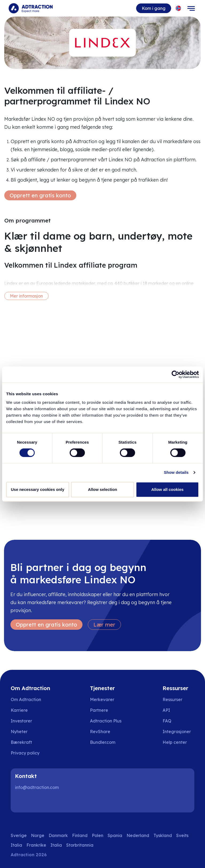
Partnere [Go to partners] (99, 710)
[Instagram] (38, 802)
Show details (176, 472)
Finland (80, 835)
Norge (38, 835)
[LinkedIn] (21, 802)
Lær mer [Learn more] (104, 625)
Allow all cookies (167, 489)
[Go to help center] (178, 742)
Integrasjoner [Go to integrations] (177, 732)
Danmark (58, 835)
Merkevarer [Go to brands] (102, 699)
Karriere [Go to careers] (19, 710)
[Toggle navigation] (191, 8)
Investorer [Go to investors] (21, 721)
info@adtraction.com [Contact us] (37, 787)
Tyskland (163, 835)
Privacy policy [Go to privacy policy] (25, 753)
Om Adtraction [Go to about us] (26, 699)
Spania (115, 835)
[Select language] (178, 8)
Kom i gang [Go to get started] (154, 8)
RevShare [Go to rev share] (100, 732)
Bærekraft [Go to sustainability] (21, 742)
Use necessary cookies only (38, 489)
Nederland (138, 835)
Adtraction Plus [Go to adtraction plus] (106, 721)
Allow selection (102, 489)
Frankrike (36, 845)
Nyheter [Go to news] (19, 732)
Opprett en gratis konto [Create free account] (40, 195)
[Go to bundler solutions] (106, 742)
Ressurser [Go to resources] (172, 699)
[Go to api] (178, 710)
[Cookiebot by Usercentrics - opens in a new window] (176, 374)
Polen (98, 835)
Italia (16, 845)
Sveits (182, 835)
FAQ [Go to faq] (167, 721)
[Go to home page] (31, 8)
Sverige (19, 835)
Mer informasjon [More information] (26, 296)
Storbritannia (80, 845)
